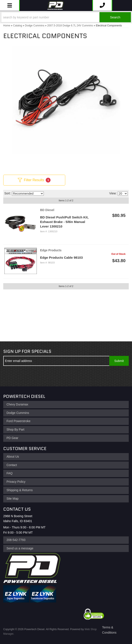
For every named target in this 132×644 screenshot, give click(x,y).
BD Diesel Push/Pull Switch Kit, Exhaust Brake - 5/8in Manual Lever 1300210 (64, 222)
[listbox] (28, 194)
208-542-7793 (16, 540)
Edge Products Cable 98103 (61, 257)
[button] (66, 17)
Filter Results (34, 180)
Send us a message (20, 548)
